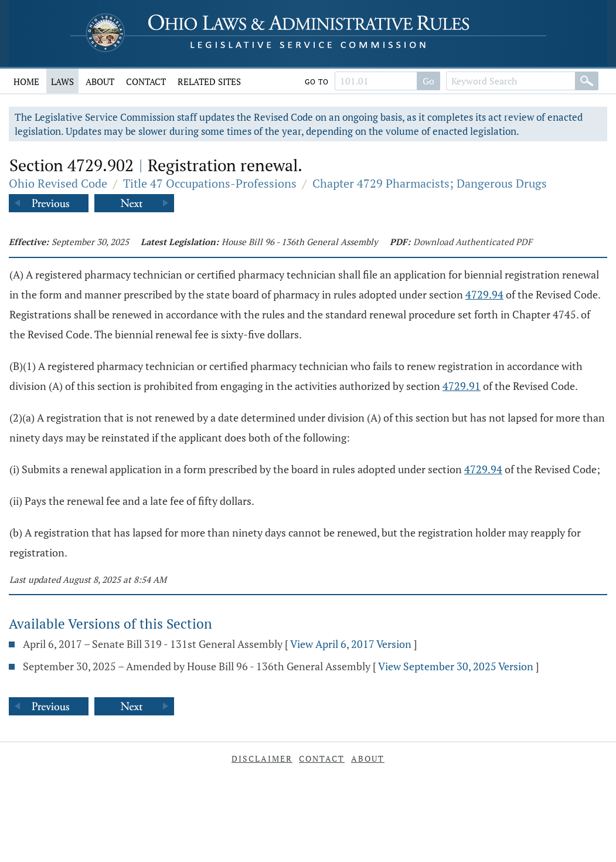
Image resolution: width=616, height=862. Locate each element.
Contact (146, 82)
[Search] (587, 81)
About (100, 82)
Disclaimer (262, 759)
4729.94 (484, 294)
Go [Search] (428, 81)
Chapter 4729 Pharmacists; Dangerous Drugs (430, 183)
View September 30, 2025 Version (456, 666)
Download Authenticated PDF (473, 242)
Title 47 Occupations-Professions (210, 183)
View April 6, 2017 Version (351, 644)
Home (26, 82)
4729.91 (462, 386)
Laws (62, 82)
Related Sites (209, 82)
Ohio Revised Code (58, 183)
